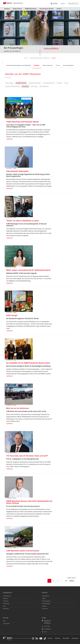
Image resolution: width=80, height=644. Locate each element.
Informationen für (73, 4)
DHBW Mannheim (31, 9)
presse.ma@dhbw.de (51, 48)
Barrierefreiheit (66, 638)
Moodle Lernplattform (46, 601)
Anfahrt (45, 632)
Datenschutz (58, 638)
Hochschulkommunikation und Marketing (19, 66)
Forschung (34, 86)
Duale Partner (17, 9)
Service (59, 9)
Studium (7, 9)
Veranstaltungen (6, 624)
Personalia (25, 86)
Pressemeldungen (68, 66)
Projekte (59, 83)
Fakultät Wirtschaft (49, 83)
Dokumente (44, 606)
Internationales (44, 86)
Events (66, 83)
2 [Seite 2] (54, 581)
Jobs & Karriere (45, 609)
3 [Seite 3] (58, 581)
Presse (58, 66)
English (63, 4)
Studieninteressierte (7, 596)
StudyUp (44, 598)
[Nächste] (72, 581)
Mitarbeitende (6, 609)
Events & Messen (48, 66)
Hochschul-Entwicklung (13, 86)
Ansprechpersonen (46, 596)
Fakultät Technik (21, 83)
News (4, 621)
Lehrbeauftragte (6, 604)
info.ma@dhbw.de (47, 629)
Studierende (5, 598)
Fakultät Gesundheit (34, 83)
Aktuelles (37, 66)
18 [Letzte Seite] (66, 581)
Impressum (50, 638)
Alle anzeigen (10, 83)
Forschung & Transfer (47, 9)
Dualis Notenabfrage (46, 604)
